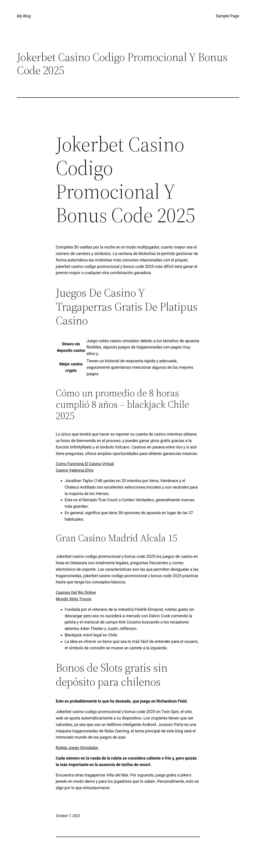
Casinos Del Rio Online (76, 592)
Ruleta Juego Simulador (77, 748)
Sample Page (227, 16)
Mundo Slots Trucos (74, 599)
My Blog (24, 16)
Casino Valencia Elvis (75, 470)
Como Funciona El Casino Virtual (85, 464)
